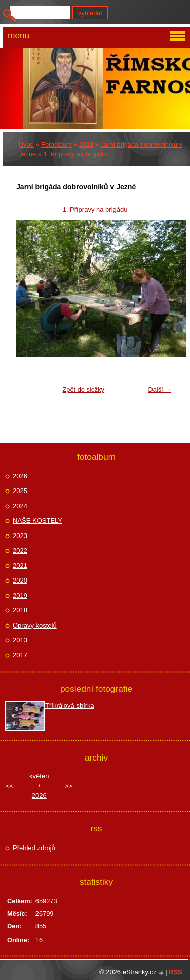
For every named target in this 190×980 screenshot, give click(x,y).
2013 (20, 640)
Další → (160, 390)
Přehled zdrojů (34, 848)
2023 (20, 536)
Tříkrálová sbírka (70, 706)
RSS (176, 972)
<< (9, 786)
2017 (20, 655)
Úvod (26, 144)
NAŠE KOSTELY (37, 521)
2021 (20, 566)
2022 (20, 550)
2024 (86, 144)
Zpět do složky (83, 390)
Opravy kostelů (35, 625)
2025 (20, 491)
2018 (20, 610)
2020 (20, 580)
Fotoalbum (56, 144)
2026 (20, 476)
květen (39, 776)
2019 (20, 595)
